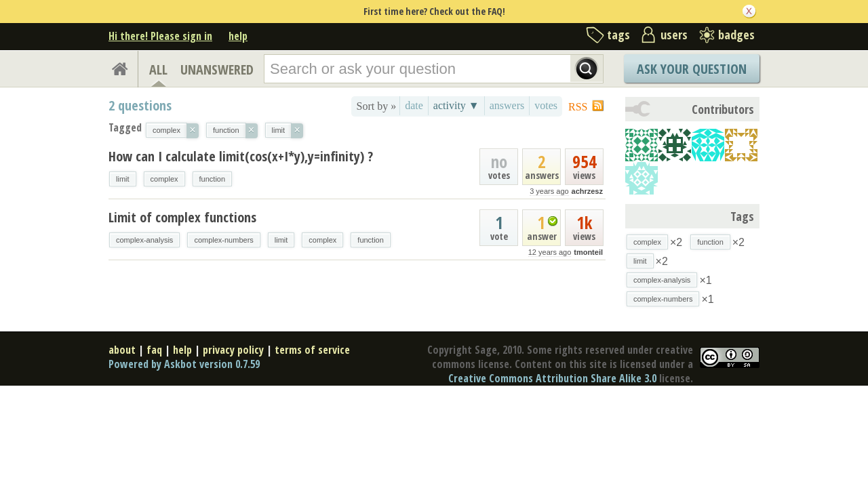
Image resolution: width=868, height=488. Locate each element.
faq (154, 350)
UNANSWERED (217, 69)
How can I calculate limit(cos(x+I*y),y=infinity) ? (241, 156)
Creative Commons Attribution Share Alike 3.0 (552, 378)
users (674, 35)
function (213, 179)
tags (618, 35)
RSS (578, 107)
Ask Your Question (692, 69)
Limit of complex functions (182, 217)
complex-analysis (144, 240)
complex (164, 179)
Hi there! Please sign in (160, 36)
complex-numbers (223, 240)
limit (123, 179)
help (238, 36)
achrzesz (587, 191)
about (122, 350)
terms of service (312, 350)
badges (736, 35)
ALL (158, 69)
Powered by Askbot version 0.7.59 (184, 364)
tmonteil (588, 252)
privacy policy (233, 350)
